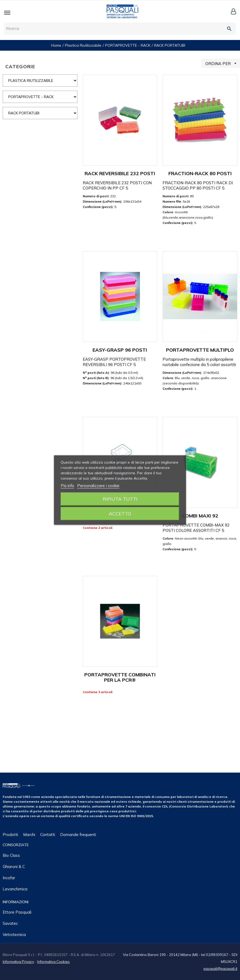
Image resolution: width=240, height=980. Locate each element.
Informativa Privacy (18, 962)
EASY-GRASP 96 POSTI (120, 350)
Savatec (10, 923)
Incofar (9, 878)
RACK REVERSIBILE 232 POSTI (120, 173)
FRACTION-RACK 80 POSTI (200, 173)
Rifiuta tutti (120, 499)
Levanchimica (15, 889)
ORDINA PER (223, 63)
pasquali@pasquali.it (220, 969)
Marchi (29, 835)
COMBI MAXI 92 (200, 516)
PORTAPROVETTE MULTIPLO (200, 350)
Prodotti (10, 835)
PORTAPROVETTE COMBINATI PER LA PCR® (120, 677)
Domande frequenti (78, 835)
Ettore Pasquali (17, 912)
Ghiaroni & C (14, 867)
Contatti (48, 835)
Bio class (11, 855)
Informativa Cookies (53, 962)
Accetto (120, 514)
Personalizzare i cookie (98, 486)
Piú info (67, 486)
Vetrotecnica (14, 935)
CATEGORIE (20, 67)
